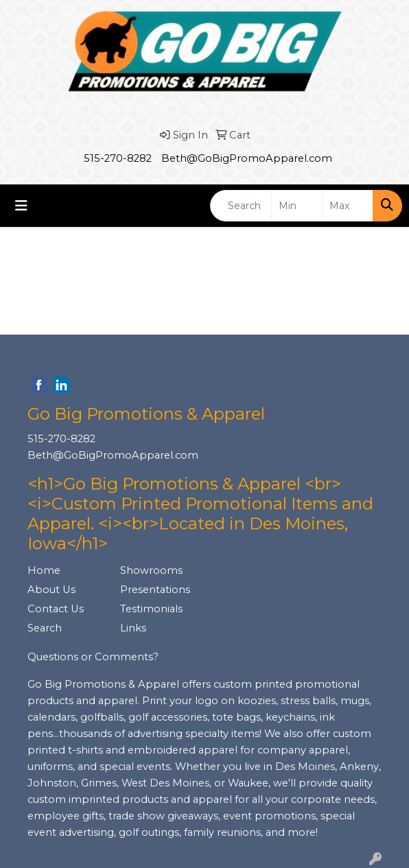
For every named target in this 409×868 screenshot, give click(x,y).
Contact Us (56, 609)
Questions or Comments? (93, 657)
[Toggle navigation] (21, 206)
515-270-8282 (118, 158)
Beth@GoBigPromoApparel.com (247, 158)
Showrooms (151, 570)
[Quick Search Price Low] (297, 206)
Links (133, 628)
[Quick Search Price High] (348, 206)
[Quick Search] (241, 206)
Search (45, 628)
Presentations (155, 590)
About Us (51, 590)
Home (44, 570)
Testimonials (151, 609)
